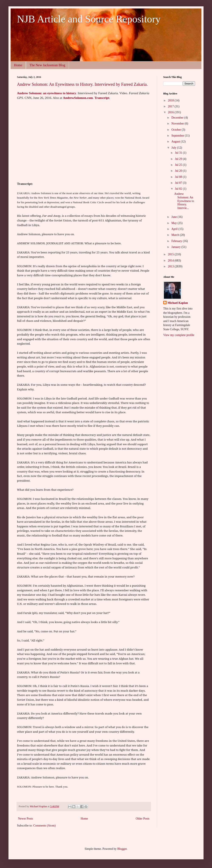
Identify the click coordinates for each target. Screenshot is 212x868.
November (178, 124)
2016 (171, 112)
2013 (171, 266)
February (177, 241)
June (174, 217)
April (175, 229)
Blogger (122, 849)
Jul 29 (179, 159)
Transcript (102, 98)
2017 (171, 106)
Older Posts (143, 819)
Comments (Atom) (44, 826)
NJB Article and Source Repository (89, 19)
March (176, 235)
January (176, 247)
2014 (171, 261)
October (176, 130)
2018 (171, 100)
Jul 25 (179, 165)
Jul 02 (179, 189)
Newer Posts (25, 819)
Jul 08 (179, 177)
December (178, 118)
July (174, 148)
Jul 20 (179, 171)
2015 (171, 254)
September (178, 136)
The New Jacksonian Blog (47, 65)
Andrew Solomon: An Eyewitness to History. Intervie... (184, 201)
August (176, 142)
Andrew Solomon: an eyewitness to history (47, 93)
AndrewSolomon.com (78, 98)
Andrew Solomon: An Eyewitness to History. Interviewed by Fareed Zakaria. (82, 84)
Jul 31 (179, 153)
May (174, 223)
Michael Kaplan (178, 303)
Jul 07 (179, 183)
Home (18, 65)
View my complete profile (179, 335)
